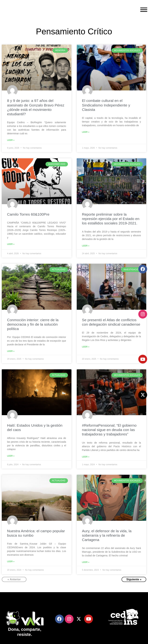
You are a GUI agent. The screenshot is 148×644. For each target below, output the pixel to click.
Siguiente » (134, 579)
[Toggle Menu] (144, 10)
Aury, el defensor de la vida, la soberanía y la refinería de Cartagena (107, 535)
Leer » (11, 140)
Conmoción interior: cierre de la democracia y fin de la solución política (33, 324)
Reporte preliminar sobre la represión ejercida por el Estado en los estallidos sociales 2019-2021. (111, 219)
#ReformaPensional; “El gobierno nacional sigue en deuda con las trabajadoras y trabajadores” (109, 430)
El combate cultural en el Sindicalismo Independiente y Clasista (106, 105)
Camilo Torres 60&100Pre (28, 214)
